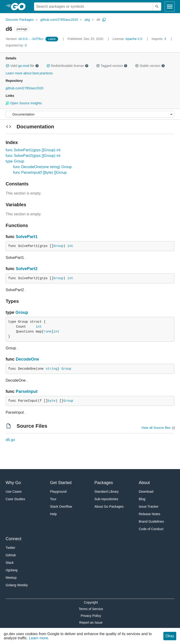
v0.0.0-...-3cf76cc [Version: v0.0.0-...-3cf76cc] (25, 39)
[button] (7, 66)
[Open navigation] (170, 7)
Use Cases (14, 492)
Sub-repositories (106, 499)
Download (146, 492)
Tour (53, 499)
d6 (98, 20)
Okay (170, 636)
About (144, 483)
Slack (10, 563)
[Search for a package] (94, 7)
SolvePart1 (27, 237)
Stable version (150, 66)
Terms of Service (91, 609)
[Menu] (90, 114)
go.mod (24, 66)
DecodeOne (27, 359)
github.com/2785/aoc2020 (59, 20)
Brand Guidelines (151, 521)
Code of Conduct (151, 529)
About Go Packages (109, 507)
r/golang (12, 570)
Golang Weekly (17, 585)
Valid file (22, 66)
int (70, 246)
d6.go (10, 440)
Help (53, 514)
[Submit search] (157, 7)
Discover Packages (20, 20)
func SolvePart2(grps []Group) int (33, 156)
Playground (58, 492)
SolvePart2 (27, 269)
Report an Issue (91, 622)
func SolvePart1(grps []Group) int (33, 150)
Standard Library (107, 492)
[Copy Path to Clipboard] (104, 20)
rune (48, 332)
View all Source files (156, 428)
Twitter (10, 548)
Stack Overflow (61, 507)
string (52, 369)
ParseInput (27, 391)
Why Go (13, 483)
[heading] (20, 7)
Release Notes (150, 514)
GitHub (11, 555)
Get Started (61, 483)
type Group (15, 161)
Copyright (91, 602)
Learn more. (39, 638)
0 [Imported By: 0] (16, 45)
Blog (142, 499)
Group (58, 246)
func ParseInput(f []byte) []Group (40, 172)
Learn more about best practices (29, 73)
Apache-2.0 (134, 39)
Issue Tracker (149, 507)
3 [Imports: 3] (159, 39)
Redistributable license (67, 66)
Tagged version (112, 66)
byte (52, 401)
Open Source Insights (24, 103)
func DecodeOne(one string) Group (42, 167)
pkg (87, 20)
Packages (104, 483)
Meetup (11, 578)
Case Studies (15, 499)
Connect (13, 539)
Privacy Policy (91, 616)
